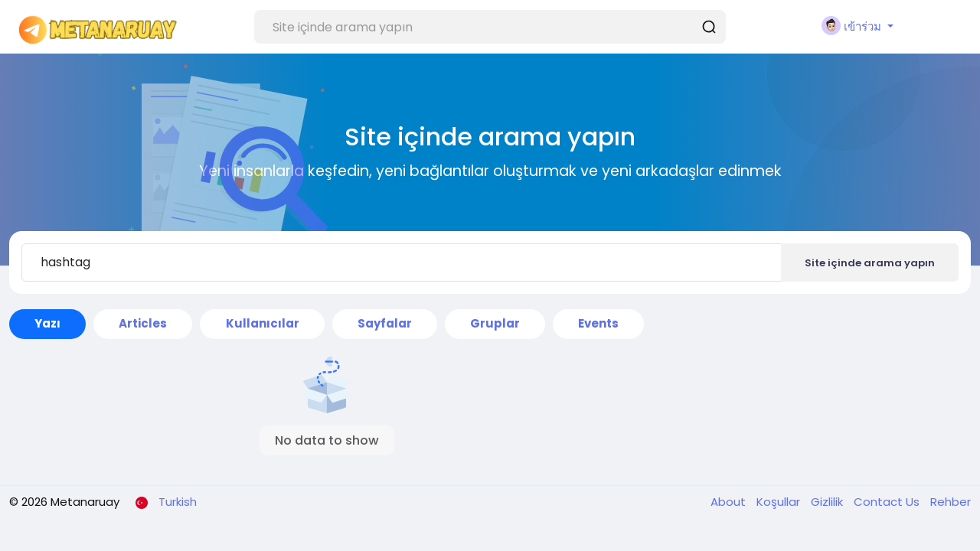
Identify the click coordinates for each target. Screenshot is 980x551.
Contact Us (888, 502)
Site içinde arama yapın (870, 263)
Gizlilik (828, 502)
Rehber (951, 502)
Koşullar (780, 502)
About (730, 502)
